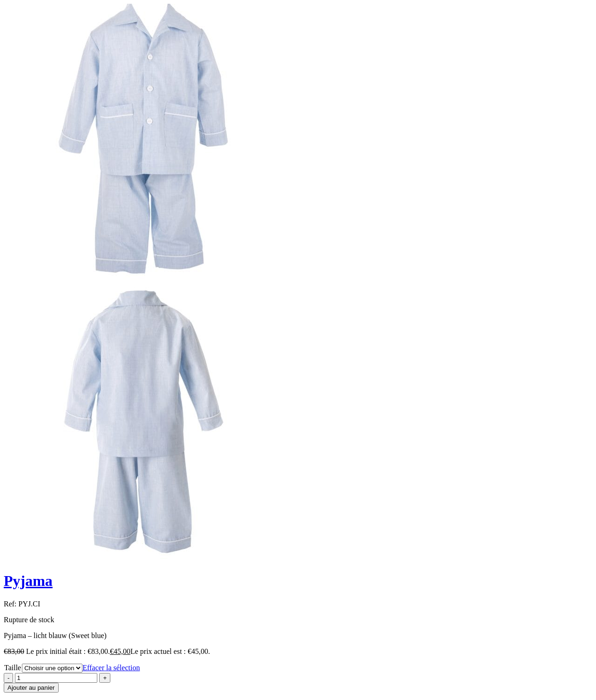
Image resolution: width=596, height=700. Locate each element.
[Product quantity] (56, 678)
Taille (13, 668)
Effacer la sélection (111, 668)
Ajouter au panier (31, 688)
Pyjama (28, 581)
